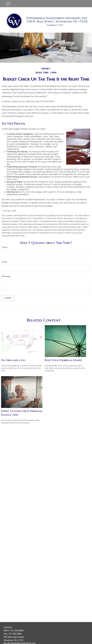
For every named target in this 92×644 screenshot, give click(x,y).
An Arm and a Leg (13, 360)
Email (4, 262)
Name (5, 247)
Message (6, 276)
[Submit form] (8, 298)
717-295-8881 (17, 631)
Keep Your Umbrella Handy (63, 360)
